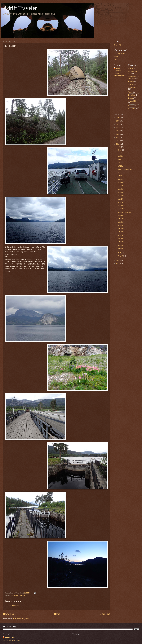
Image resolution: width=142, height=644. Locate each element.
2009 (118, 121)
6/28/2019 (121, 242)
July (119, 253)
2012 (118, 128)
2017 (118, 137)
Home (57, 614)
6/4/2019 (120, 163)
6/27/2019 (121, 239)
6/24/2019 (121, 229)
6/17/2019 (121, 206)
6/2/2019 (120, 156)
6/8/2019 (120, 176)
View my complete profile (11, 640)
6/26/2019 (121, 235)
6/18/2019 (121, 209)
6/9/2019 (120, 179)
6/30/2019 (121, 248)
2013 (118, 131)
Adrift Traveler (20, 8)
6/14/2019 (121, 196)
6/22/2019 (121, 222)
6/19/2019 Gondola (124, 212)
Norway (23, 595)
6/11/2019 (121, 186)
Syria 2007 (117, 45)
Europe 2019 (15, 595)
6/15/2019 (121, 199)
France (130, 92)
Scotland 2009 (133, 101)
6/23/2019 (121, 225)
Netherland (131, 95)
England (130, 84)
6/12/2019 (121, 189)
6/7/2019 (120, 173)
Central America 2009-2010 (133, 77)
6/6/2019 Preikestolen (125, 169)
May (120, 147)
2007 (118, 118)
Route (116, 57)
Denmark (131, 81)
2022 (118, 260)
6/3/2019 (120, 159)
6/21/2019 (121, 219)
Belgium (130, 69)
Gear (115, 60)
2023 (118, 263)
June (120, 150)
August (120, 256)
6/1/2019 (120, 153)
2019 (118, 144)
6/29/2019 (121, 245)
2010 (118, 124)
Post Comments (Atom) (21, 619)
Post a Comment (13, 605)
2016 (118, 134)
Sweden (130, 106)
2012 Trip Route (119, 54)
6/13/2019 (121, 192)
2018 (118, 141)
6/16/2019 (121, 202)
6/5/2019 (120, 166)
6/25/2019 (121, 232)
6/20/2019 (121, 216)
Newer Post (9, 614)
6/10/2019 (121, 183)
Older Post (105, 614)
